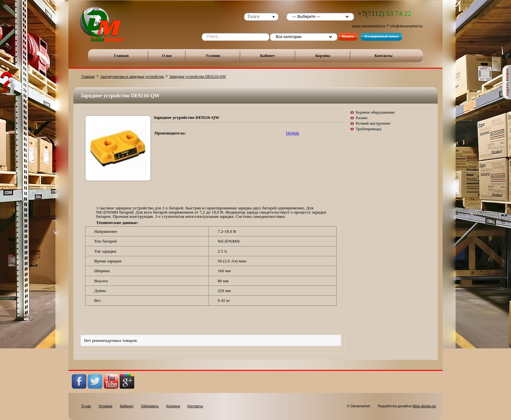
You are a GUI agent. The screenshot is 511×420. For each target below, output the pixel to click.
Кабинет (268, 56)
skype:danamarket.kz (369, 26)
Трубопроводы (369, 129)
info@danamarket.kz (407, 26)
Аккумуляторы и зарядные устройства (132, 77)
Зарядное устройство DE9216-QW (198, 77)
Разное (362, 118)
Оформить (150, 406)
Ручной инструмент (373, 123)
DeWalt (292, 133)
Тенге (253, 16)
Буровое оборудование (375, 112)
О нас (167, 56)
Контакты (383, 56)
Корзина (323, 56)
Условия (213, 56)
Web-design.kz (424, 406)
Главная (121, 56)
